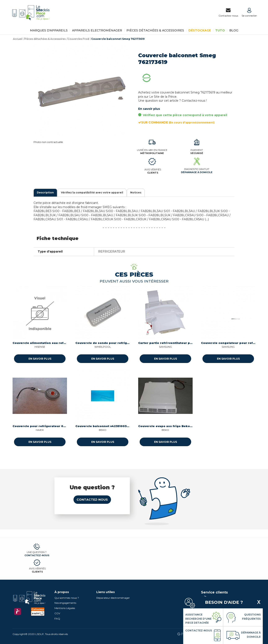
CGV (57, 613)
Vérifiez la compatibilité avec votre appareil (92, 192)
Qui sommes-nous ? (67, 598)
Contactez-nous (92, 500)
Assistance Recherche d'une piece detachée (198, 619)
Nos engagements (65, 603)
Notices (136, 192)
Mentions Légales (65, 608)
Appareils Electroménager (97, 30)
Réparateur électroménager (113, 598)
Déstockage (200, 30)
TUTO (220, 30)
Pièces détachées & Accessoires (155, 30)
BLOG (234, 30)
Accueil (18, 39)
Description (45, 192)
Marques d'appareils (49, 30)
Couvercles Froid (78, 39)
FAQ (57, 619)
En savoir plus (149, 109)
